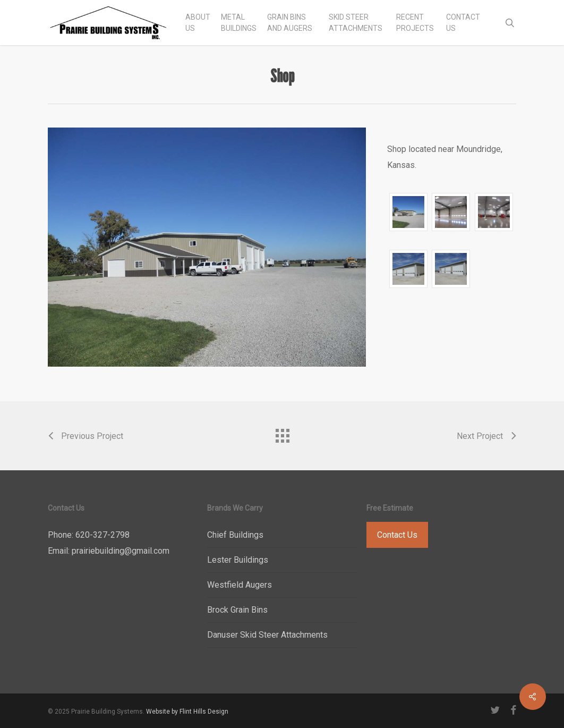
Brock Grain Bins (237, 610)
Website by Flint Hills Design (187, 712)
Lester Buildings (238, 560)
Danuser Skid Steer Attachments (267, 635)
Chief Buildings (235, 535)
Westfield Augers (240, 585)
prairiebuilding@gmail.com (121, 551)
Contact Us (397, 535)
